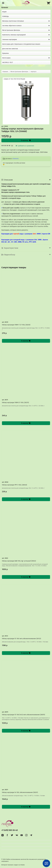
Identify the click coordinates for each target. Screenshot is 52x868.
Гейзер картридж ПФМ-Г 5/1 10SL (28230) (16, 325)
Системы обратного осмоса (12, 26)
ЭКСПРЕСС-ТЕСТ (8, 62)
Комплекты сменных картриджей (14, 35)
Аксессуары (6, 58)
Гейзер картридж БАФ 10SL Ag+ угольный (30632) (19, 561)
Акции (4, 12)
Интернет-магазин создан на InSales (13, 865)
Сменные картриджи (10, 39)
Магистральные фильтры (19, 72)
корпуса (34, 72)
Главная (5, 72)
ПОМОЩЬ (5, 16)
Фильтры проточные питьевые (13, 21)
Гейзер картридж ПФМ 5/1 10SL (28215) (15, 402)
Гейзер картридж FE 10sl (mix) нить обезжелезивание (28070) (23, 715)
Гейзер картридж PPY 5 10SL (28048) (14, 485)
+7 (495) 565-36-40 (10, 830)
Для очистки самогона (10, 49)
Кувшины (5, 53)
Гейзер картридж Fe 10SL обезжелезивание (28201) (20, 792)
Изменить (16, 159)
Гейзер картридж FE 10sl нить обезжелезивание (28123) (21, 639)
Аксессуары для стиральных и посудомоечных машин (21, 44)
